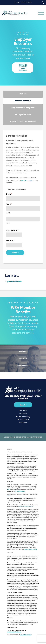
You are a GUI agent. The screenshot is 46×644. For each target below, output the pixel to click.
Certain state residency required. (26, 507)
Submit (15, 253)
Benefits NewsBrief (23, 101)
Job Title (10, 240)
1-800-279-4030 (26, 2)
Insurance (23, 358)
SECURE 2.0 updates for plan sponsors (23, 68)
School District (13, 230)
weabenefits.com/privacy (26, 635)
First (8, 213)
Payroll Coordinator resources (23, 121)
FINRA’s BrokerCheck (20, 491)
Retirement (23, 351)
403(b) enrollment (23, 114)
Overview (23, 94)
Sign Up (23, 405)
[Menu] (41, 13)
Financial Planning (23, 365)
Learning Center (23, 420)
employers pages (27, 180)
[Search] (43, 3)
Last (8, 223)
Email (9, 194)
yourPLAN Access (14, 281)
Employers (23, 422)
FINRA (9, 490)
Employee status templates (23, 108)
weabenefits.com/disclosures (14, 632)
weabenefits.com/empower (31, 549)
